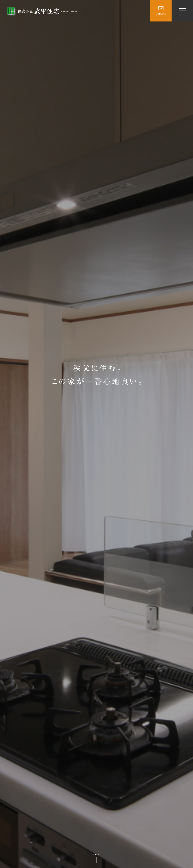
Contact (161, 8)
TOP (92, 12)
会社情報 (139, 20)
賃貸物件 (122, 12)
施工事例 (139, 12)
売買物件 (105, 12)
